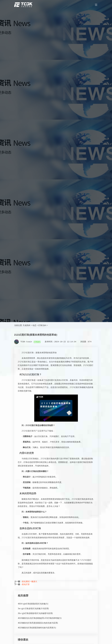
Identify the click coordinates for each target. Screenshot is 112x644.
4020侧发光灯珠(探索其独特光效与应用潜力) (37, 628)
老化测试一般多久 (30, 581)
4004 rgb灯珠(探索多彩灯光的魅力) (33, 604)
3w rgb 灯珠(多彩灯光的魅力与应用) (33, 608)
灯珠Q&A (42, 325)
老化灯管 (26, 584)
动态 (34, 325)
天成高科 (27, 325)
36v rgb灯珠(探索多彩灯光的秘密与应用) (35, 613)
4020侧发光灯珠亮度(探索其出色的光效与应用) (38, 623)
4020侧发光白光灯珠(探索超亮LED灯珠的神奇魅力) (40, 618)
